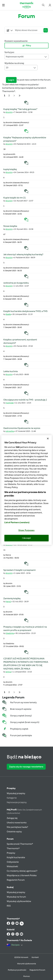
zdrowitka (10, 431)
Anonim (9, 112)
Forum (10, 839)
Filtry (27, 46)
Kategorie (12, 798)
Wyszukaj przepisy (16, 793)
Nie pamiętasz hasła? (17, 827)
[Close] (48, 439)
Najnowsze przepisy (17, 802)
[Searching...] (28, 30)
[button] (3, 5)
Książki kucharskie (16, 857)
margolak (10, 403)
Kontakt (35, 957)
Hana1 (8, 602)
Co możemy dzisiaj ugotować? (22, 871)
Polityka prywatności (17, 970)
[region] (26, 490)
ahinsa (9, 672)
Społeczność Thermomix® (20, 844)
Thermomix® (13, 848)
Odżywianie (13, 862)
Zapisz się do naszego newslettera (26, 767)
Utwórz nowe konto (17, 823)
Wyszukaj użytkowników (19, 901)
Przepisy (11, 788)
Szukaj (10, 887)
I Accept (26, 538)
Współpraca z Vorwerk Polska (22, 875)
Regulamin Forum (16, 880)
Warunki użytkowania (27, 964)
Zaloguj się (12, 818)
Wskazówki (12, 866)
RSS (9, 906)
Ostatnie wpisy (14, 832)
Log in (11, 80)
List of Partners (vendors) (17, 522)
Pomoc (27, 976)
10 (21, 68)
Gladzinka (10, 633)
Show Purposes (26, 530)
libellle (8, 314)
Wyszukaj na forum (16, 897)
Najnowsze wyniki (26, 57)
